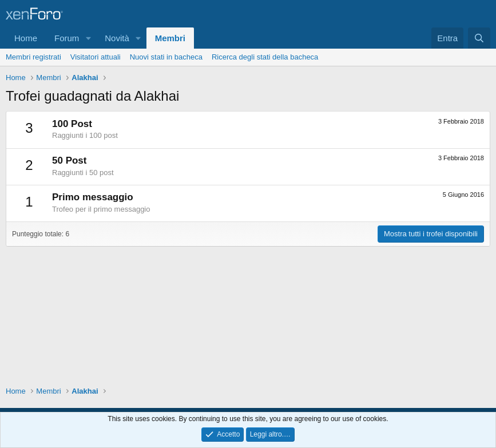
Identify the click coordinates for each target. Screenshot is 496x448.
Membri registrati (33, 57)
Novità (117, 38)
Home (26, 38)
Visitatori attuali (96, 57)
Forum (67, 38)
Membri (170, 38)
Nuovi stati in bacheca (166, 57)
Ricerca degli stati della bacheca (265, 57)
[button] (88, 38)
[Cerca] (479, 38)
